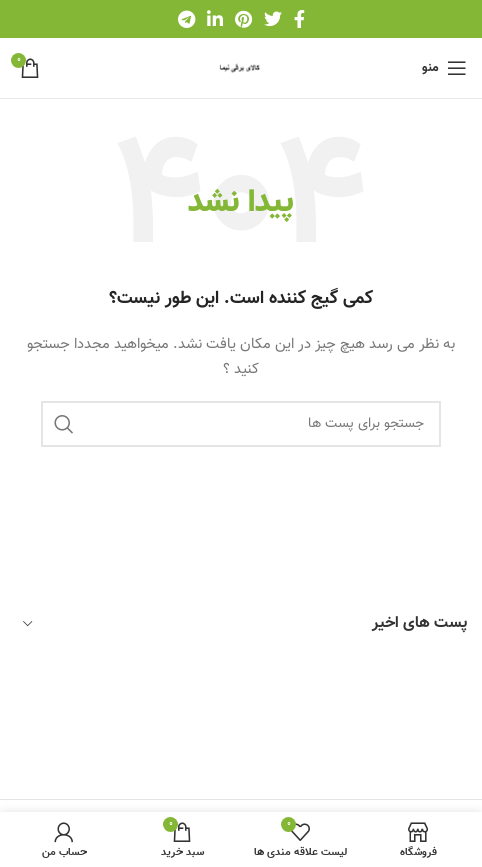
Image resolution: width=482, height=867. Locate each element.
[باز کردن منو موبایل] (444, 68)
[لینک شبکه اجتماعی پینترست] (243, 19)
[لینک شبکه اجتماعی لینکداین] (215, 19)
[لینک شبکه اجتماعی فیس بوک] (299, 19)
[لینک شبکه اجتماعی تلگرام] (186, 19)
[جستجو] (241, 424)
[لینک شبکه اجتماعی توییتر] (273, 19)
